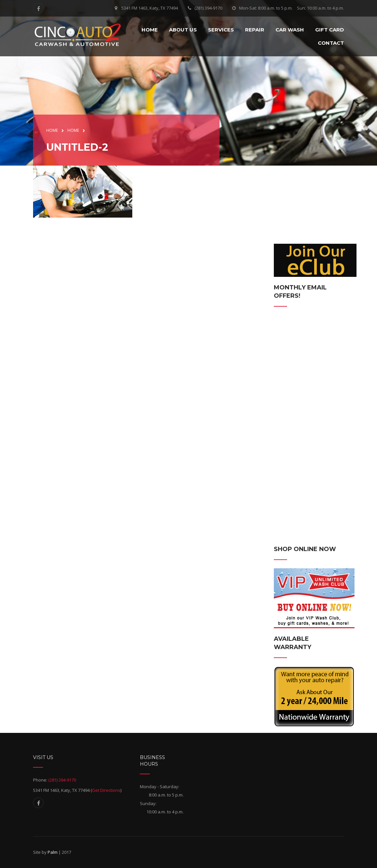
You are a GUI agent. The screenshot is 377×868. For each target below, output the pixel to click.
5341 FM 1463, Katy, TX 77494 (150, 8)
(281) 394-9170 (208, 8)
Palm (53, 852)
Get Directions (106, 790)
